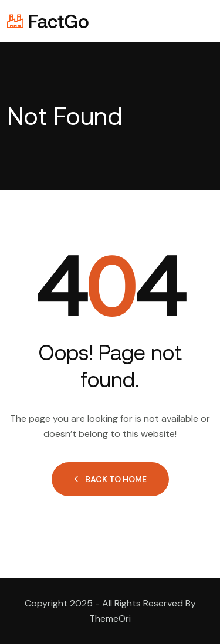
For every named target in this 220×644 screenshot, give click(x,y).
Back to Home (110, 479)
